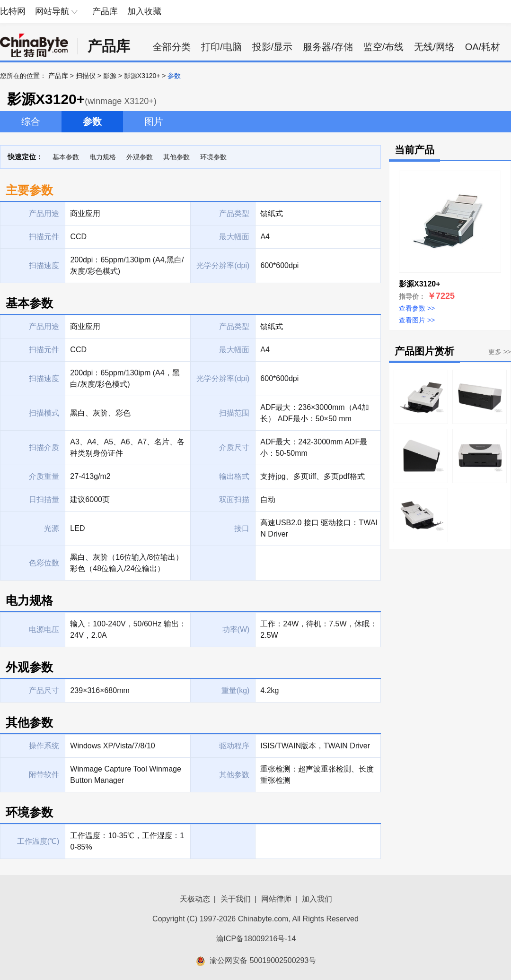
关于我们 (236, 899)
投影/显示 (273, 47)
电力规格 (103, 157)
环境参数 (213, 157)
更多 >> (500, 352)
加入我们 (317, 899)
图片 (154, 121)
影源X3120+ (142, 76)
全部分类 (172, 47)
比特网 (13, 11)
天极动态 (195, 899)
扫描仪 (86, 76)
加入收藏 (144, 11)
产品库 (105, 11)
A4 (265, 350)
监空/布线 (384, 47)
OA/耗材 (483, 47)
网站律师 (276, 899)
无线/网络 (434, 47)
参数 (92, 121)
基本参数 (66, 157)
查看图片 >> (417, 320)
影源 (110, 76)
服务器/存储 (328, 47)
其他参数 (176, 157)
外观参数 (140, 157)
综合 (31, 121)
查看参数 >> (417, 308)
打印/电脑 (221, 47)
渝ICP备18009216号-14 (256, 939)
